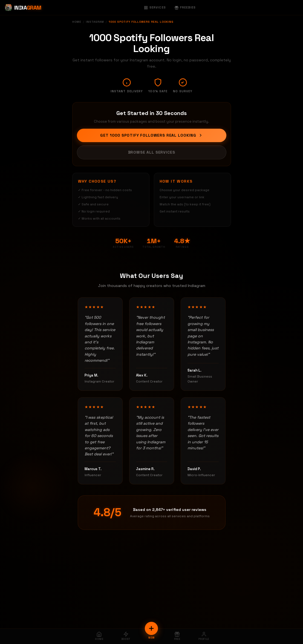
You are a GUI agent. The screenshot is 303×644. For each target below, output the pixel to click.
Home (77, 22)
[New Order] (151, 628)
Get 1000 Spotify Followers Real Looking (151, 135)
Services (155, 7)
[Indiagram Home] (23, 8)
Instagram (95, 22)
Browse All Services (152, 152)
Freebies (185, 7)
